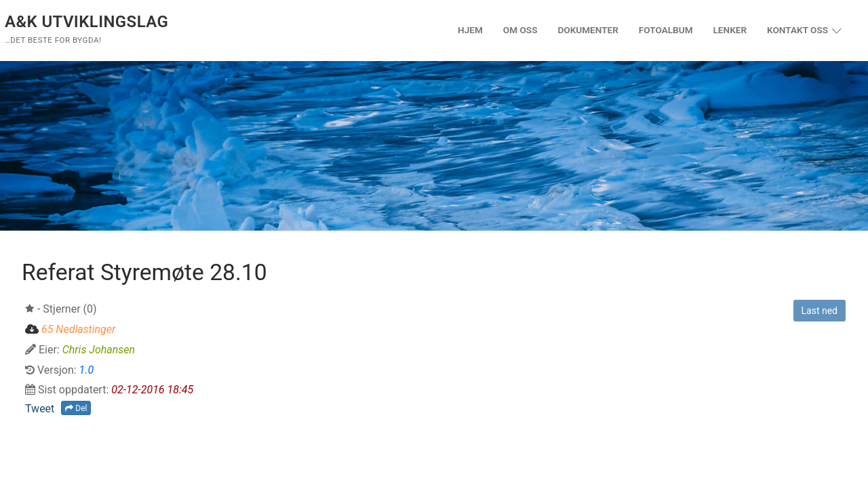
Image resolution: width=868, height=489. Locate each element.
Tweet (40, 409)
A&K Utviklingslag (86, 22)
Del (76, 408)
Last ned (820, 311)
